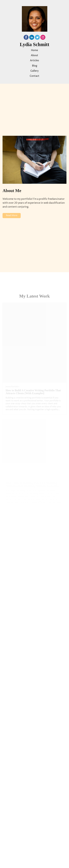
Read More (12, 215)
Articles (34, 61)
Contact (34, 76)
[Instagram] (43, 38)
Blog (35, 66)
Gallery (34, 71)
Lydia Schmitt (35, 44)
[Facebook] (26, 38)
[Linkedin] (32, 38)
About (34, 55)
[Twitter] (37, 38)
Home (34, 50)
